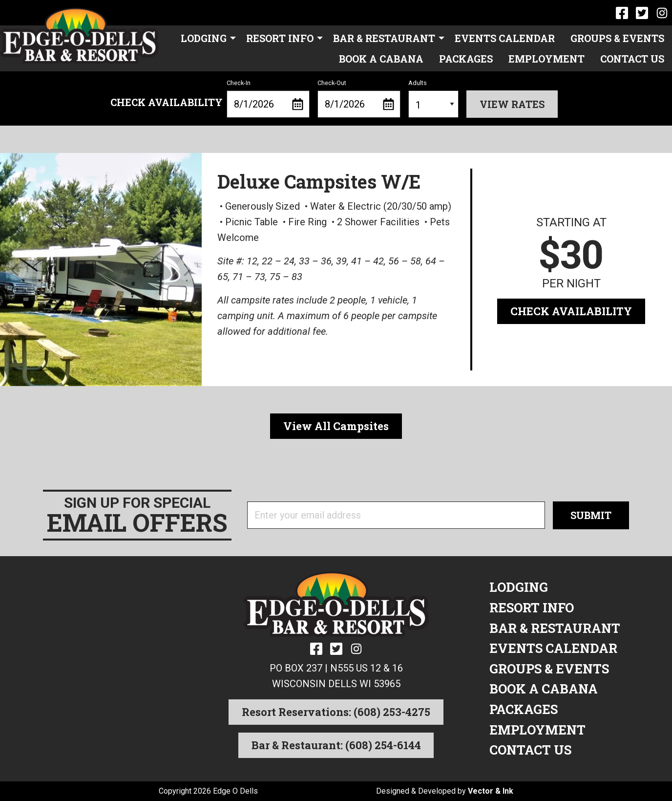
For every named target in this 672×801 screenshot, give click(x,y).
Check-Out (359, 99)
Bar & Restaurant (384, 38)
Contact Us (632, 59)
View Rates (512, 104)
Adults (433, 99)
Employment (546, 59)
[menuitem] (206, 38)
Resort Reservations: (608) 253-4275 (336, 712)
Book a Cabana (381, 59)
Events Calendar (505, 38)
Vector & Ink (491, 791)
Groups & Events (617, 38)
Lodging (204, 38)
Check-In (268, 99)
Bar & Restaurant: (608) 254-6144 (336, 745)
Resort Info (280, 38)
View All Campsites (336, 426)
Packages (466, 59)
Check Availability (571, 311)
